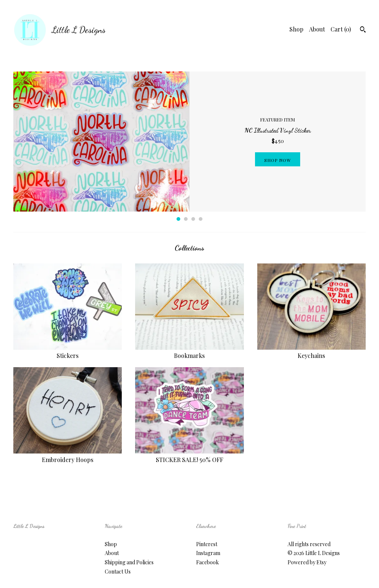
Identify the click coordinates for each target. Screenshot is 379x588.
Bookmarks (189, 351)
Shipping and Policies (129, 562)
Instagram (208, 553)
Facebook (207, 562)
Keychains (311, 351)
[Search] (363, 30)
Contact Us (118, 572)
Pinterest (207, 544)
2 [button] (186, 219)
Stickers (68, 351)
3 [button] (193, 219)
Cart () (341, 29)
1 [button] (178, 219)
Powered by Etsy (307, 562)
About (317, 29)
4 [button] (201, 219)
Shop (296, 29)
